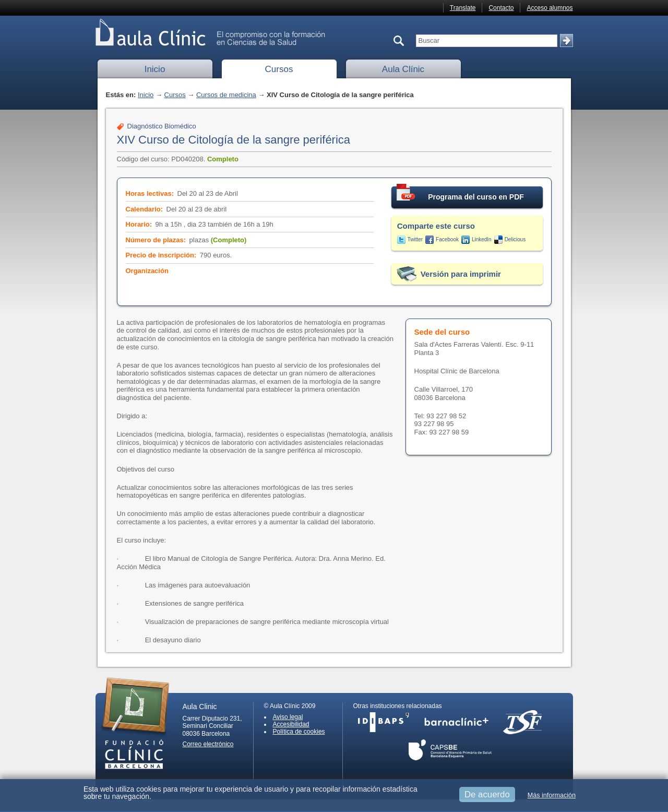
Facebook (447, 239)
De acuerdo (487, 795)
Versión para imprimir (461, 274)
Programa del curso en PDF (460, 194)
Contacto (501, 8)
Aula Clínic (403, 69)
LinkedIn (482, 239)
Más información (552, 795)
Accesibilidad (291, 724)
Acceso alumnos (550, 8)
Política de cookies (299, 732)
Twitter (415, 239)
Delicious (515, 239)
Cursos (279, 69)
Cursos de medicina (226, 95)
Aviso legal (288, 717)
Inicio (155, 69)
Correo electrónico (208, 744)
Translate (463, 8)
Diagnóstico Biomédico (162, 126)
